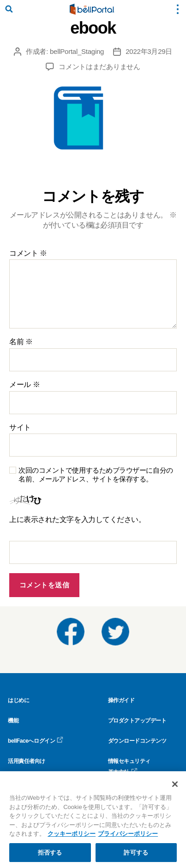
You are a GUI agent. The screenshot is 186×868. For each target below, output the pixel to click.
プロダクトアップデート (137, 721)
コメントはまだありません (99, 67)
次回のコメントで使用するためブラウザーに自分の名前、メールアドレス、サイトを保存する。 (96, 475)
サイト (20, 427)
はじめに (18, 700)
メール (24, 384)
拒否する (50, 856)
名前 (21, 342)
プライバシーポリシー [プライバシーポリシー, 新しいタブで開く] (128, 837)
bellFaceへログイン (36, 741)
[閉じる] (175, 788)
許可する (136, 856)
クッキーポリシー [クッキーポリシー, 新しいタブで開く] (72, 837)
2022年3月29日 (149, 51)
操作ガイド (121, 700)
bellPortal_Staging (77, 51)
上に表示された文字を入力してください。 (77, 519)
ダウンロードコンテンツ (137, 741)
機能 (13, 721)
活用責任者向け (27, 761)
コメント (28, 253)
